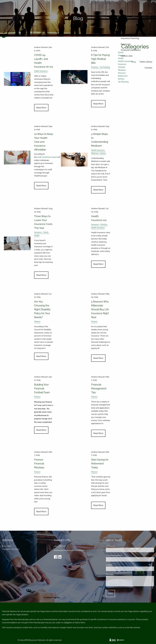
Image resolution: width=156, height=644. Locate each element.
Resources (126, 44)
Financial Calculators (131, 50)
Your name (119, 546)
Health (37, 235)
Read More (41, 108)
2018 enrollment (45, 157)
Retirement (123, 76)
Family (46, 232)
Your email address (123, 555)
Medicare (95, 153)
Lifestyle (104, 224)
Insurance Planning (130, 38)
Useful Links (127, 56)
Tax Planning (123, 82)
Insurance (38, 232)
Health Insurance (41, 71)
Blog (134, 62)
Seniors (103, 153)
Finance (37, 322)
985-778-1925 (60, 546)
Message (118, 574)
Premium (122, 73)
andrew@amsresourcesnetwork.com (69, 550)
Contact (148, 68)
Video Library (146, 62)
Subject (118, 565)
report (54, 157)
